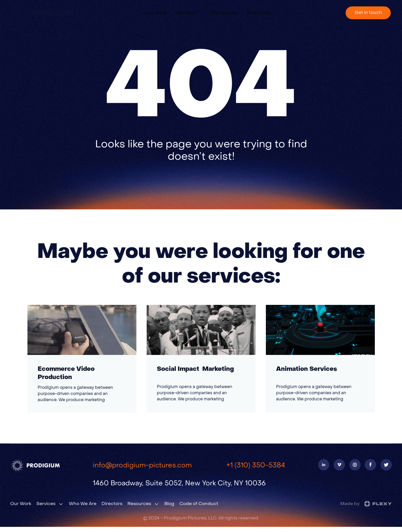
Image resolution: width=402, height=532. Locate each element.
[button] (190, 13)
